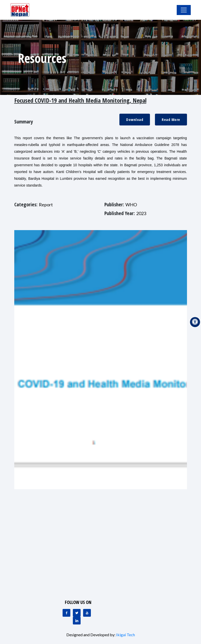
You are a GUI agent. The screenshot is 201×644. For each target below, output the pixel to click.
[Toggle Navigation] (184, 10)
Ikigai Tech (126, 635)
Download (135, 119)
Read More (171, 119)
